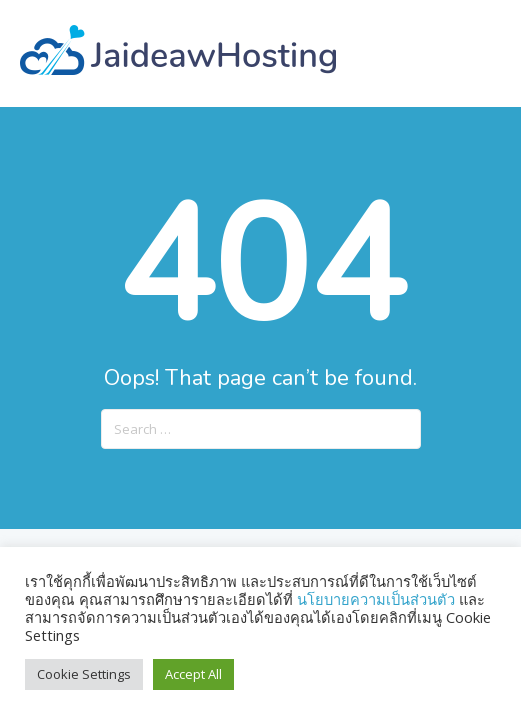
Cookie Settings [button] (84, 674)
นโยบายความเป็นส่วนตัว (378, 599)
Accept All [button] (193, 674)
